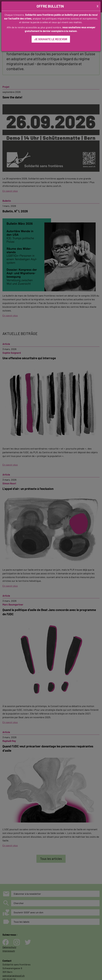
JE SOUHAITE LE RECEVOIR (51, 39)
